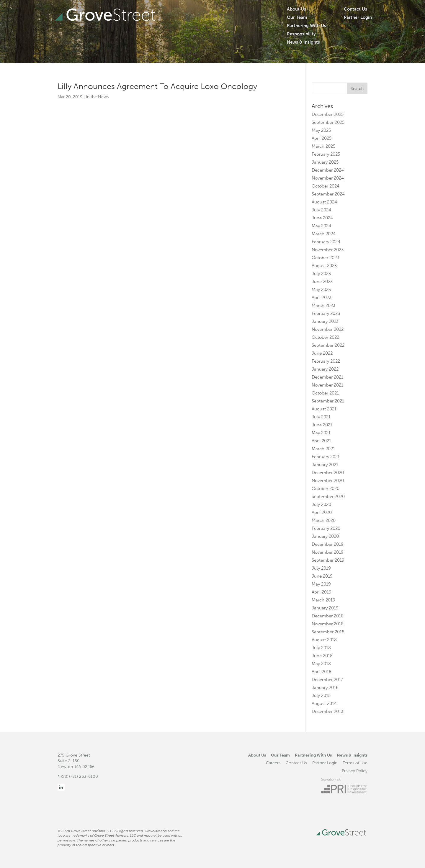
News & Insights (303, 42)
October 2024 (326, 186)
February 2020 (326, 528)
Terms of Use (355, 763)
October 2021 (325, 393)
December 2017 (327, 680)
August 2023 (324, 266)
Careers (273, 763)
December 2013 (327, 711)
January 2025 (325, 162)
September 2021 (328, 401)
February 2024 (326, 242)
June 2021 (322, 425)
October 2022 (325, 337)
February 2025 (326, 154)
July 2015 (321, 696)
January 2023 (325, 321)
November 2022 (328, 329)
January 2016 (325, 688)
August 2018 (324, 640)
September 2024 (328, 194)
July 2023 (321, 274)
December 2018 (328, 616)
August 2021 (324, 409)
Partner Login (358, 17)
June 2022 (322, 353)
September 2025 (328, 122)
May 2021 (321, 433)
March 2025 (323, 146)
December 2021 (327, 377)
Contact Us (355, 9)
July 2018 (321, 648)
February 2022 (326, 361)
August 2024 (324, 202)
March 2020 (324, 520)
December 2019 (328, 544)
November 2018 (328, 624)
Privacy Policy (355, 771)
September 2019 (328, 560)
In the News (97, 97)
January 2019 (325, 608)
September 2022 (328, 345)
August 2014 (324, 703)
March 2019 (323, 600)
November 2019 (328, 552)
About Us (296, 9)
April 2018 (322, 672)
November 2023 (328, 250)
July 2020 (321, 504)
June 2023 (322, 282)
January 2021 (325, 465)
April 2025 (322, 138)
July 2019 (321, 568)
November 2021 (327, 385)
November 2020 (328, 481)
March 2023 (323, 305)
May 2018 (321, 664)
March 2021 (323, 449)
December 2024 (328, 170)
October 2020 (326, 489)
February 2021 (326, 457)
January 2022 (325, 369)
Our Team (297, 17)
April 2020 (322, 512)
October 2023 (325, 258)
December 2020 (328, 473)
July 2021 (321, 417)
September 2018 (328, 632)
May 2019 (321, 584)
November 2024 (328, 178)
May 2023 (321, 290)
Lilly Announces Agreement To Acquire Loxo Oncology (157, 86)
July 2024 (321, 210)
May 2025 (321, 130)
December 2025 (328, 114)
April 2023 (322, 297)
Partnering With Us (307, 26)
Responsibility (301, 34)
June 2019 (322, 576)
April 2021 (321, 441)
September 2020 (328, 497)
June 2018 (322, 656)
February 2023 (326, 313)
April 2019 (322, 592)
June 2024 (322, 218)
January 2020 (325, 536)
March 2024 (324, 234)
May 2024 (321, 226)
